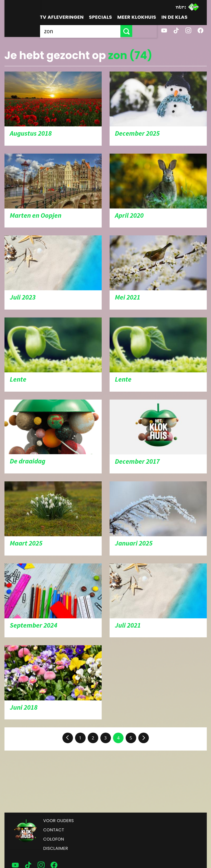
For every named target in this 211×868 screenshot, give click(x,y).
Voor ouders (58, 821)
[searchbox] (92, 31)
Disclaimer (56, 848)
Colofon (54, 839)
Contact (54, 830)
